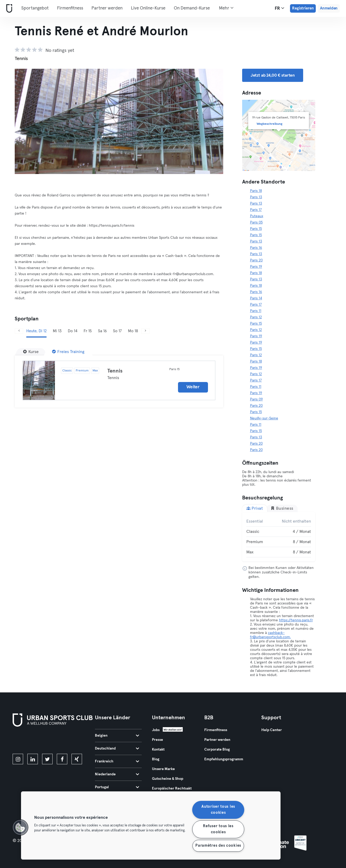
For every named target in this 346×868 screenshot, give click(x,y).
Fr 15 (88, 331)
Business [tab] (282, 508)
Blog (156, 759)
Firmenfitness (70, 8)
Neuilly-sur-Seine (264, 418)
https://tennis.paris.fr (296, 620)
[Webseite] (8, 9)
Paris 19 (256, 267)
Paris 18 (256, 191)
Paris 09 (256, 399)
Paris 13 (256, 197)
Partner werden (107, 8)
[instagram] (18, 759)
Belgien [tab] (117, 736)
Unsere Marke (163, 769)
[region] (151, 825)
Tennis (115, 371)
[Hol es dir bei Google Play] (69, 741)
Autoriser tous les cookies (218, 810)
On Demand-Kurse (192, 8)
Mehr (226, 8)
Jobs (156, 730)
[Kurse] (31, 352)
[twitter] (47, 759)
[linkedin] (33, 759)
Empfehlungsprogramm (224, 759)
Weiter (193, 387)
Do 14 (73, 331)
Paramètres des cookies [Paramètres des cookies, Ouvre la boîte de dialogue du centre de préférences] (218, 846)
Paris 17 (256, 210)
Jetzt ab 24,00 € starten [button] (273, 75)
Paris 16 (256, 248)
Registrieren (303, 8)
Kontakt (158, 750)
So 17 (117, 331)
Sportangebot (35, 8)
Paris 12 (256, 317)
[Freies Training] (68, 352)
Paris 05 (256, 222)
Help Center (272, 730)
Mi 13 (57, 331)
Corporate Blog (217, 750)
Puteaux (257, 216)
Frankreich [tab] (117, 761)
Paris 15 (256, 229)
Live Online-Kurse (148, 8)
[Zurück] (19, 331)
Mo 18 (133, 331)
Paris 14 (256, 298)
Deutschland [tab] (117, 748)
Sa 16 (102, 331)
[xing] (77, 759)
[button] (20, 827)
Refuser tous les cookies (218, 829)
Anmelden (329, 8)
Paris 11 (256, 311)
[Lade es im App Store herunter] (30, 741)
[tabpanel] (279, 537)
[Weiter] (145, 331)
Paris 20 (256, 260)
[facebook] (62, 759)
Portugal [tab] (117, 787)
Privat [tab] (255, 508)
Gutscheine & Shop (168, 779)
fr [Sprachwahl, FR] (279, 8)
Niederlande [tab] (117, 774)
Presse (157, 740)
